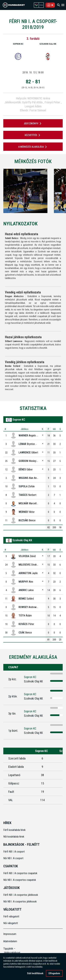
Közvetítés (33, 135)
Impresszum (10, 934)
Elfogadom (54, 973)
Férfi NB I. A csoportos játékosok (21, 895)
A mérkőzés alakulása (33, 147)
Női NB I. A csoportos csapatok (20, 880)
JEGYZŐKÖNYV (33, 123)
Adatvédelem (10, 941)
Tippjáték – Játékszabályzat (11, 951)
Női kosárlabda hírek (14, 837)
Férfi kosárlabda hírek (14, 830)
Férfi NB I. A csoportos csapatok (21, 873)
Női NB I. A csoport (13, 858)
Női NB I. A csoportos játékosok (20, 902)
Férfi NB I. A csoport (14, 852)
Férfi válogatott (11, 917)
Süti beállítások (35, 973)
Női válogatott (11, 923)
